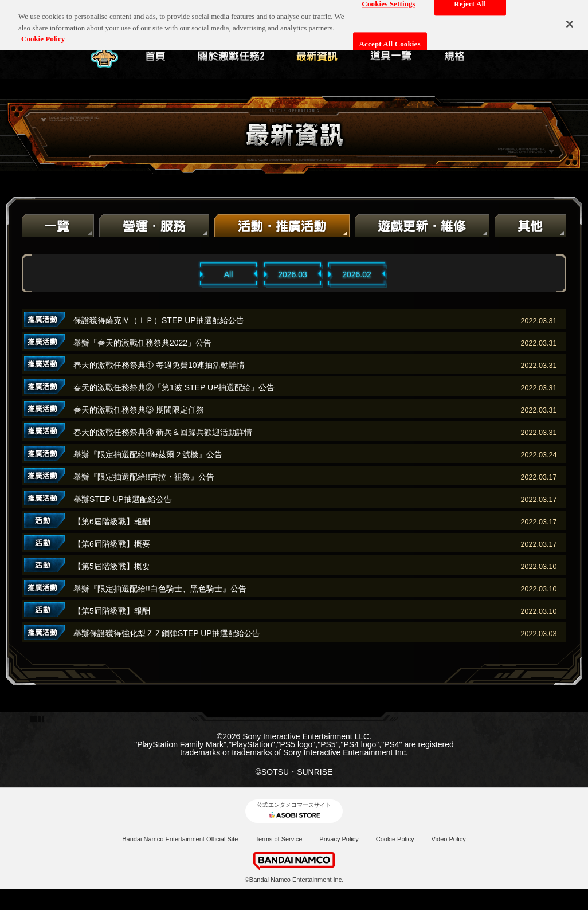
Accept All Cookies (390, 36)
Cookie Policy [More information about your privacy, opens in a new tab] (43, 31)
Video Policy (448, 839)
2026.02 (357, 274)
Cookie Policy (395, 839)
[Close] (570, 16)
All (229, 274)
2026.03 (293, 274)
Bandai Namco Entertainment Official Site (180, 839)
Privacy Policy (339, 839)
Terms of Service (279, 839)
